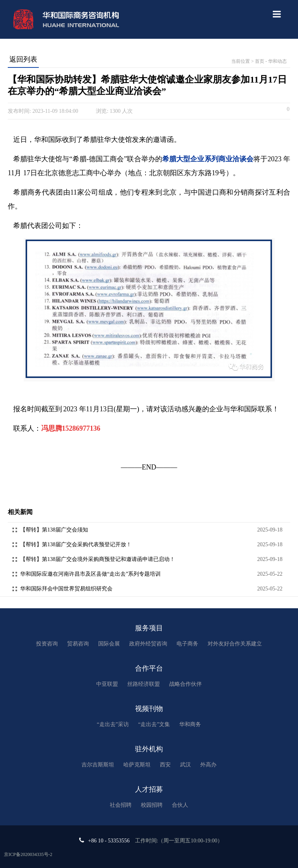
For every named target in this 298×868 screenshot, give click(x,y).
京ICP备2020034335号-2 (28, 854)
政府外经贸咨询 (148, 644)
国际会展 (109, 644)
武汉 (185, 765)
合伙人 (180, 805)
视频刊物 (149, 709)
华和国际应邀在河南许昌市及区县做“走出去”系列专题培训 (90, 574)
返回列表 (23, 59)
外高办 (208, 765)
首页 (260, 61)
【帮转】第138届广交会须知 (54, 530)
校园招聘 (152, 805)
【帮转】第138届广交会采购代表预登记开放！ (76, 544)
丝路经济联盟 (144, 684)
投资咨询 (47, 644)
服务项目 (149, 628)
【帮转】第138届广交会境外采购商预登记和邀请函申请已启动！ (98, 559)
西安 (165, 765)
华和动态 (277, 61)
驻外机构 (149, 749)
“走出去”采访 (113, 724)
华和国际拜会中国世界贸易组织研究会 (66, 589)
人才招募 (149, 789)
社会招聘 (121, 805)
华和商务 (190, 724)
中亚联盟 (107, 684)
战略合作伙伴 (185, 684)
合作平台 (149, 668)
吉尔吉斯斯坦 (98, 765)
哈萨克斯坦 (137, 765)
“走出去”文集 (154, 724)
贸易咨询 (78, 644)
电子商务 (187, 644)
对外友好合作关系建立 (235, 644)
